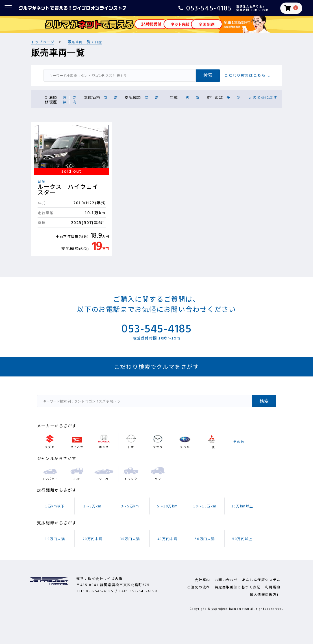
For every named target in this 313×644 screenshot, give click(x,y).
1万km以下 (55, 506)
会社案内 (202, 580)
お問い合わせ (226, 580)
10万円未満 (55, 539)
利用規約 (273, 587)
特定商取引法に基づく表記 (238, 587)
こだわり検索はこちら (245, 75)
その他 (239, 442)
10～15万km (205, 506)
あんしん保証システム (261, 580)
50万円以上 (242, 539)
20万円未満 (93, 539)
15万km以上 (242, 506)
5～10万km (167, 506)
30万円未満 (130, 539)
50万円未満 (205, 539)
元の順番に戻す (263, 97)
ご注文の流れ (199, 587)
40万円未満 (168, 539)
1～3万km (93, 506)
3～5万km (130, 506)
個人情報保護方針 (265, 594)
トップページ (43, 42)
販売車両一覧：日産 (85, 42)
